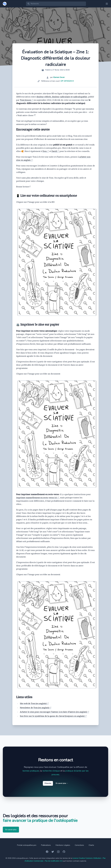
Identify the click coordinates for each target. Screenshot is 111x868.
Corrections (79, 845)
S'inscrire (48, 783)
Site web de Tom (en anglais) (33, 703)
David (54, 151)
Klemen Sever (59, 77)
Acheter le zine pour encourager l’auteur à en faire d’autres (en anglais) (53, 712)
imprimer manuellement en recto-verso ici (37, 498)
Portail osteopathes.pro (27, 845)
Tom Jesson (25, 100)
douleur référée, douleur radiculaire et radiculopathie (62, 97)
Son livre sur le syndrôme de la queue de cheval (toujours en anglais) (52, 716)
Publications (46, 845)
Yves (45, 151)
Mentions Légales (63, 845)
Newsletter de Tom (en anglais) (35, 708)
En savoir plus (62, 783)
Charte (91, 845)
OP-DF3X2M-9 (67, 81)
